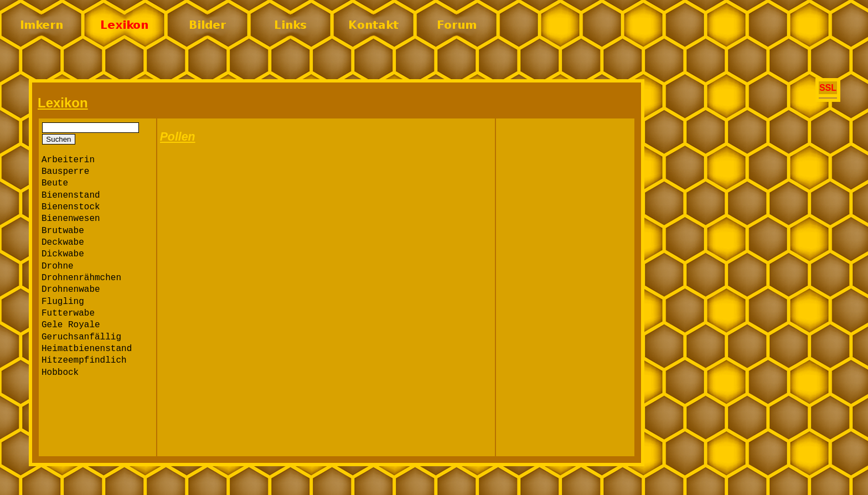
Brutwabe (63, 231)
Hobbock (60, 373)
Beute (55, 183)
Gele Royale (71, 325)
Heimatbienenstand (87, 349)
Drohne (58, 266)
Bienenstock (71, 207)
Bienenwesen (71, 219)
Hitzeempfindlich (84, 360)
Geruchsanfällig (81, 337)
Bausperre (65, 172)
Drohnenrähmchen (81, 278)
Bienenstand (71, 195)
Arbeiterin (68, 160)
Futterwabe (68, 313)
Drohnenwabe (71, 290)
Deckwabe (63, 243)
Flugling (63, 302)
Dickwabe (63, 254)
